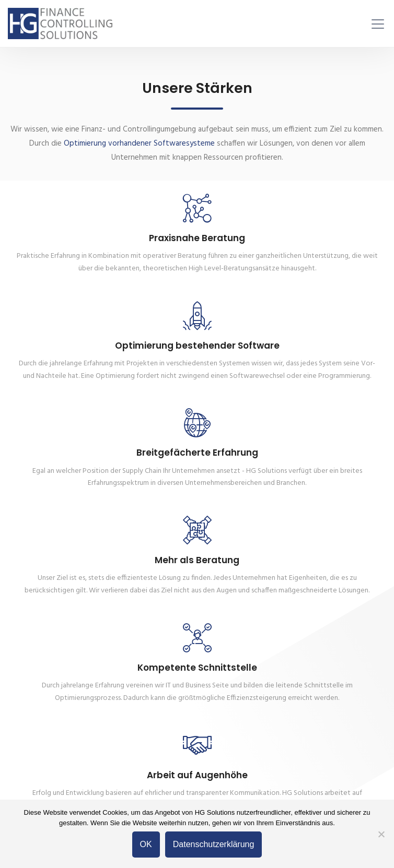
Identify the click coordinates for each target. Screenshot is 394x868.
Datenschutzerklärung (214, 844)
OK (146, 844)
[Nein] (381, 834)
